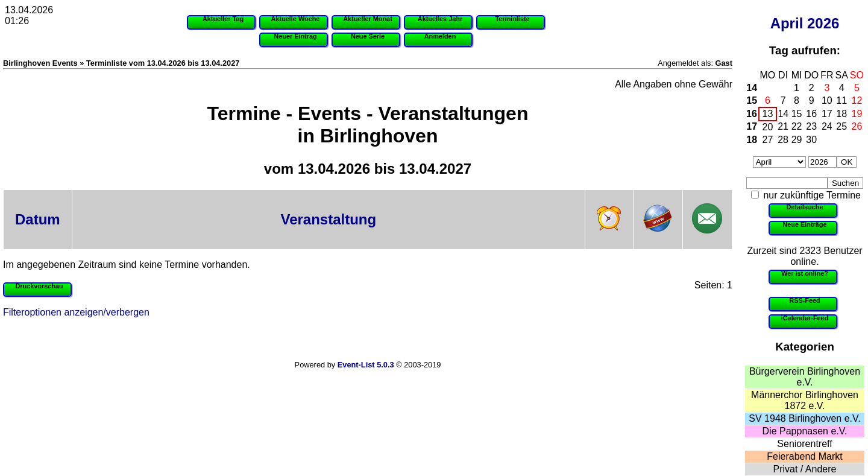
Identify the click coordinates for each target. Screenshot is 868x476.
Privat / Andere (805, 469)
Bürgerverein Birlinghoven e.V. (805, 377)
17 (827, 114)
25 (841, 126)
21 (783, 126)
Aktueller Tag (223, 19)
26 (857, 126)
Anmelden (440, 36)
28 (783, 140)
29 (797, 140)
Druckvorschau (39, 286)
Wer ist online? (805, 273)
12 (857, 100)
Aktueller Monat (368, 19)
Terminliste (512, 19)
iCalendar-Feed (805, 318)
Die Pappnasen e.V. (805, 431)
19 (857, 114)
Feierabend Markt (804, 456)
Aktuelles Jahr (440, 19)
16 (752, 114)
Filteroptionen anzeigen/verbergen (76, 312)
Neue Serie (368, 36)
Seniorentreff (804, 444)
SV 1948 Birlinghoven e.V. (804, 418)
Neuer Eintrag (295, 36)
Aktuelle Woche (296, 19)
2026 (823, 23)
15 (752, 100)
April (787, 23)
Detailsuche (804, 207)
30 (811, 140)
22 (797, 126)
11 (841, 100)
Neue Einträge (804, 224)
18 (841, 114)
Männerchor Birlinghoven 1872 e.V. (805, 400)
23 (811, 126)
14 (752, 88)
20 (768, 127)
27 (768, 140)
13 (768, 114)
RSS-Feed (804, 300)
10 (827, 100)
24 (827, 126)
